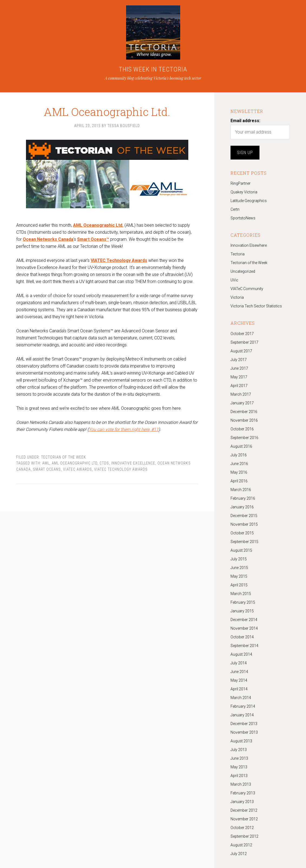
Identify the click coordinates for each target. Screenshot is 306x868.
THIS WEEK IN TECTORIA (153, 69)
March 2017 (241, 394)
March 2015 (241, 594)
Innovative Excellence (133, 463)
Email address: (245, 121)
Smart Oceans (47, 469)
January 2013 (242, 802)
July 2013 (239, 750)
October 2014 (242, 637)
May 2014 (239, 680)
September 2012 (244, 836)
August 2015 (241, 550)
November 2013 (244, 732)
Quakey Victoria (244, 192)
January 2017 (242, 403)
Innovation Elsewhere (249, 245)
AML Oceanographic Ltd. (107, 106)
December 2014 (244, 620)
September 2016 (244, 438)
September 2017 (244, 342)
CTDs (104, 463)
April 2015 (239, 585)
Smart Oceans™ (93, 239)
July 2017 (239, 360)
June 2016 (239, 464)
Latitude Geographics (249, 201)
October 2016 (242, 429)
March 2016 (241, 490)
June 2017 (239, 368)
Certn (235, 209)
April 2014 (239, 689)
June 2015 (239, 568)
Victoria (237, 297)
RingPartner (241, 183)
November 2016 (244, 420)
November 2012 (244, 819)
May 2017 (239, 377)
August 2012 (241, 845)
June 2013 (239, 758)
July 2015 (239, 559)
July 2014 (239, 663)
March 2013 (241, 784)
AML (46, 463)
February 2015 (243, 602)
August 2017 (241, 351)
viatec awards (78, 469)
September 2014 (244, 646)
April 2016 (239, 481)
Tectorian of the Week (64, 457)
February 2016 (243, 498)
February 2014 (243, 706)
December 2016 (244, 412)
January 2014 (242, 715)
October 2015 (242, 533)
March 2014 (241, 698)
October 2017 (242, 334)
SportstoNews (243, 218)
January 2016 (242, 507)
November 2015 (244, 524)
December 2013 (244, 724)
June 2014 (239, 672)
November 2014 (244, 628)
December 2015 (244, 516)
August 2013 (241, 741)
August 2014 (241, 654)
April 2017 (239, 386)
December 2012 (244, 810)
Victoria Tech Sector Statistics (256, 306)
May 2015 (239, 576)
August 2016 (241, 446)
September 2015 (244, 542)
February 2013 (243, 793)
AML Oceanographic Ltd (75, 463)
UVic (234, 280)
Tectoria (238, 254)
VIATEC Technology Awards (121, 469)
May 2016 (239, 472)
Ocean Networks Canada (48, 239)
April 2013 (239, 776)
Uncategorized (243, 271)
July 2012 (239, 854)
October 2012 (242, 828)
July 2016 (239, 455)
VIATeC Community (247, 289)
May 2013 (239, 767)
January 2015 (242, 611)
